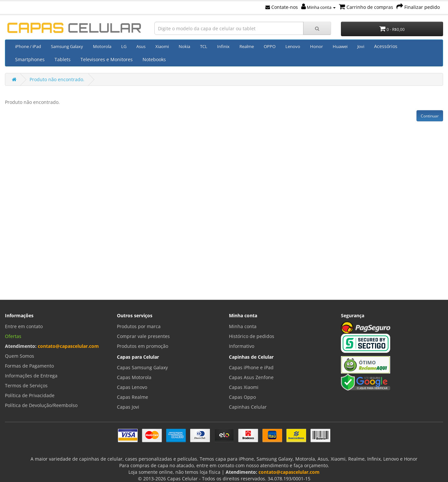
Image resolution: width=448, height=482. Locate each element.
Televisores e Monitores (107, 59)
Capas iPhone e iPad (251, 367)
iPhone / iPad (28, 46)
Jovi (361, 46)
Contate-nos (282, 7)
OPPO (270, 46)
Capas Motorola (134, 377)
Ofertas (13, 336)
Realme (247, 46)
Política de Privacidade (30, 395)
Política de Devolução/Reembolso (41, 405)
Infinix (223, 46)
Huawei (340, 46)
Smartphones (30, 59)
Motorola (102, 46)
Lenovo (293, 46)
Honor (316, 46)
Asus (141, 46)
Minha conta (318, 7)
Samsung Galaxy (67, 46)
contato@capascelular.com (68, 346)
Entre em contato (24, 326)
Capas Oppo (242, 397)
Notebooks (154, 59)
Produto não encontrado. (57, 79)
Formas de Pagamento (29, 366)
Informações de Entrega (31, 376)
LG (124, 46)
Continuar (430, 116)
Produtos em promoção (143, 346)
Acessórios (386, 46)
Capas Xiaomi (244, 387)
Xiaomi (162, 46)
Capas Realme (133, 397)
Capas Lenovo (132, 387)
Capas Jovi (128, 407)
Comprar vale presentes (143, 336)
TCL (204, 46)
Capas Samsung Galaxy (142, 367)
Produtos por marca (139, 326)
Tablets (63, 59)
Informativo (242, 346)
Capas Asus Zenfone (251, 377)
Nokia (184, 46)
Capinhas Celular (248, 407)
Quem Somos (20, 356)
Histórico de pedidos (252, 336)
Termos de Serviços (26, 386)
